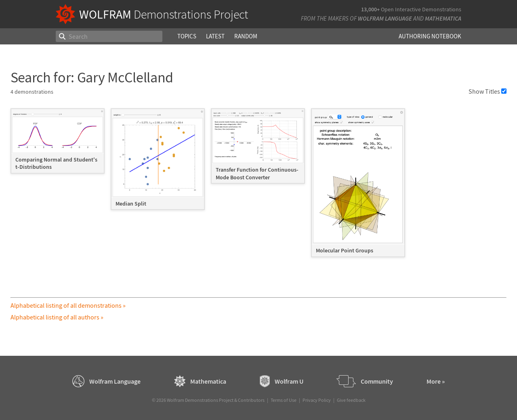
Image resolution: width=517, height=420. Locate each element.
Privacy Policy (317, 400)
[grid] (259, 187)
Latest (215, 36)
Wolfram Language (385, 18)
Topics (187, 36)
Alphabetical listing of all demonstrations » (68, 305)
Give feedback (351, 400)
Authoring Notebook (430, 36)
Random (246, 36)
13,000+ (370, 9)
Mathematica (443, 18)
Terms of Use (284, 400)
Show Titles (488, 91)
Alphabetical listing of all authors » (57, 317)
